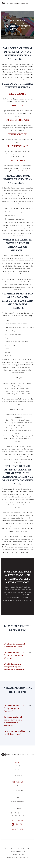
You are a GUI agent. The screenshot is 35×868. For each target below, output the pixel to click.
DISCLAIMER (10, 858)
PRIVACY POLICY (22, 858)
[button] (32, 3)
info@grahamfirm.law (18, 802)
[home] (15, 3)
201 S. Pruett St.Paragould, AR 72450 (18, 814)
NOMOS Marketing (18, 854)
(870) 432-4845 (18, 790)
